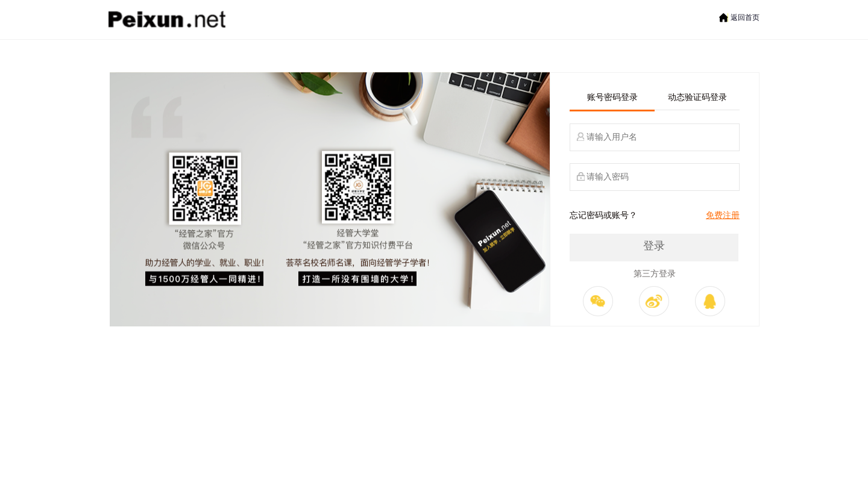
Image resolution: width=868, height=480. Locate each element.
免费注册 (723, 215)
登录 (654, 246)
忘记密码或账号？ (603, 215)
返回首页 (745, 17)
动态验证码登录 (697, 97)
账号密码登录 (612, 97)
